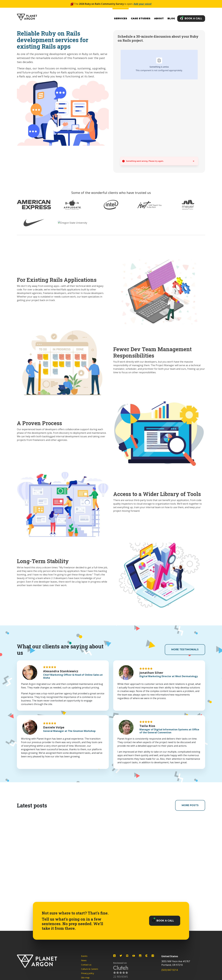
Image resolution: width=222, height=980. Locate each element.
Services (121, 18)
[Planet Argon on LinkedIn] (114, 956)
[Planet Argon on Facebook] (153, 956)
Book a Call (193, 18)
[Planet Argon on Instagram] (140, 956)
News (84, 960)
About (159, 18)
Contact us (86, 965)
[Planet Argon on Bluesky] (127, 956)
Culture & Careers (90, 969)
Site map (85, 978)
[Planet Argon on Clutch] (146, 956)
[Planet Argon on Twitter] (121, 956)
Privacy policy (88, 973)
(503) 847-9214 (170, 970)
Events (84, 956)
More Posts (190, 805)
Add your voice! (143, 4)
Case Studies (141, 18)
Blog (171, 18)
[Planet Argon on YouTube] (134, 956)
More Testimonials (185, 650)
